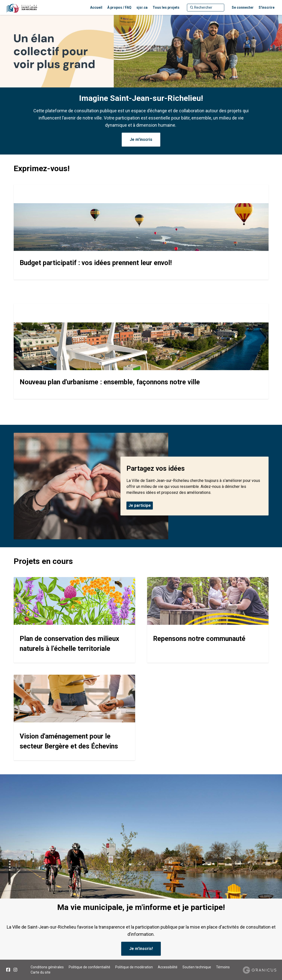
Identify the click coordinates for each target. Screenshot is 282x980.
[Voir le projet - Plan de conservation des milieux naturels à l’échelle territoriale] (74, 620)
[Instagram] (15, 970)
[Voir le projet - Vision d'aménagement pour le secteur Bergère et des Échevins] (74, 718)
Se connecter (243, 7)
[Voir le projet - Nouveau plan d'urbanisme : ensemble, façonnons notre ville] (141, 351)
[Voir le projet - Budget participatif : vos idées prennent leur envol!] (141, 232)
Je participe (140, 505)
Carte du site (41, 972)
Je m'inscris (141, 139)
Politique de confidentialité (89, 967)
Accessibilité (168, 967)
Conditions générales (47, 967)
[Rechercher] (206, 8)
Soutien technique (197, 967)
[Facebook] (8, 970)
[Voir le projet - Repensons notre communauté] (208, 620)
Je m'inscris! (141, 949)
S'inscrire (267, 7)
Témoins (223, 967)
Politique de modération (134, 967)
